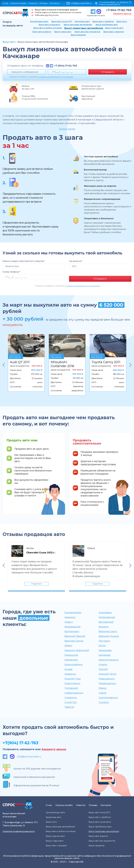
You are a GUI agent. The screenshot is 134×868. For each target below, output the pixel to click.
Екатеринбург (73, 612)
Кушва (69, 669)
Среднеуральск (108, 697)
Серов (102, 693)
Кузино (103, 664)
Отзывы (44, 3)
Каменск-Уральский (77, 650)
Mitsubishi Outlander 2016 (62, 362)
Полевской (71, 688)
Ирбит (68, 645)
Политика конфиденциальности (19, 831)
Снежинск (71, 697)
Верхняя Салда (74, 641)
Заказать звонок (122, 14)
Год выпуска (76, 261)
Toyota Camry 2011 (106, 360)
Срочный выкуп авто (39, 21)
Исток (102, 645)
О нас (6, 3)
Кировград (71, 660)
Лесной (103, 669)
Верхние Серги (108, 631)
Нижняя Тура (73, 679)
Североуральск (74, 693)
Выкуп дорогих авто (114, 28)
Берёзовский (72, 627)
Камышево (105, 650)
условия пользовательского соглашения (56, 77)
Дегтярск (104, 641)
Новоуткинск (72, 683)
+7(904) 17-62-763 (20, 743)
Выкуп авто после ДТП (62, 21)
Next (130, 363)
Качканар (105, 655)
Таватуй (69, 707)
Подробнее (36, 583)
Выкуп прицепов (78, 35)
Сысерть (104, 702)
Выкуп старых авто (63, 32)
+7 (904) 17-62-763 (66, 66)
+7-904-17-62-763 (119, 10)
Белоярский (106, 622)
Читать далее (67, 129)
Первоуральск (107, 683)
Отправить (108, 72)
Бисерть (104, 627)
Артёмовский (107, 617)
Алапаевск (105, 612)
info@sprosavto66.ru (81, 3)
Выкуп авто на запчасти (49, 25)
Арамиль (70, 617)
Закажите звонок (54, 749)
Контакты (55, 3)
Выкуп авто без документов (87, 32)
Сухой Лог (71, 702)
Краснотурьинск (109, 660)
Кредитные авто (82, 21)
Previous (4, 363)
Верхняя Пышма (109, 636)
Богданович (72, 631)
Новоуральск (107, 679)
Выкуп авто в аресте (42, 32)
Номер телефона (11, 272)
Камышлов (71, 655)
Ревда (103, 688)
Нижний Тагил (108, 674)
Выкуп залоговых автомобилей (78, 25)
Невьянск (70, 674)
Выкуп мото (122, 21)
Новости (33, 3)
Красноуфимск (74, 664)
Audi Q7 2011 (20, 360)
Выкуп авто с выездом (114, 32)
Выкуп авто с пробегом (103, 21)
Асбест (69, 622)
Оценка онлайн (19, 3)
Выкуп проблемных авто (107, 25)
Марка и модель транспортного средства (24, 261)
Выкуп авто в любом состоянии (48, 28)
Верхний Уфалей (75, 636)
